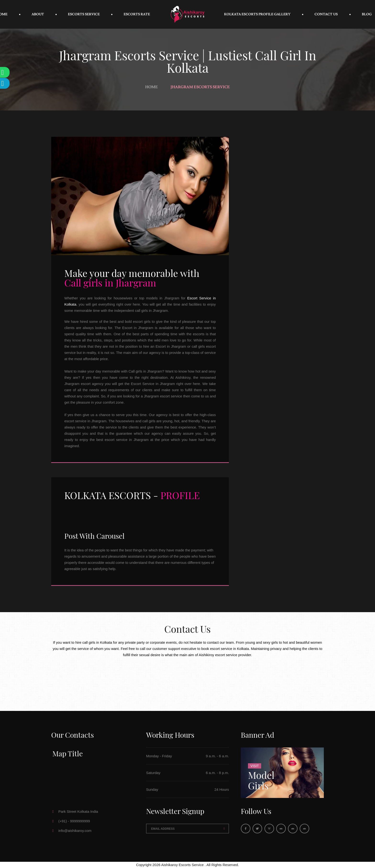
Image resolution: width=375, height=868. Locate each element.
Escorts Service (84, 14)
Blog (367, 14)
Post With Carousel (94, 536)
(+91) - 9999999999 (74, 821)
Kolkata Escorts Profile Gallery (257, 14)
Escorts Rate (137, 14)
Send (224, 829)
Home (152, 87)
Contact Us (326, 14)
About (38, 14)
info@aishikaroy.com (75, 831)
